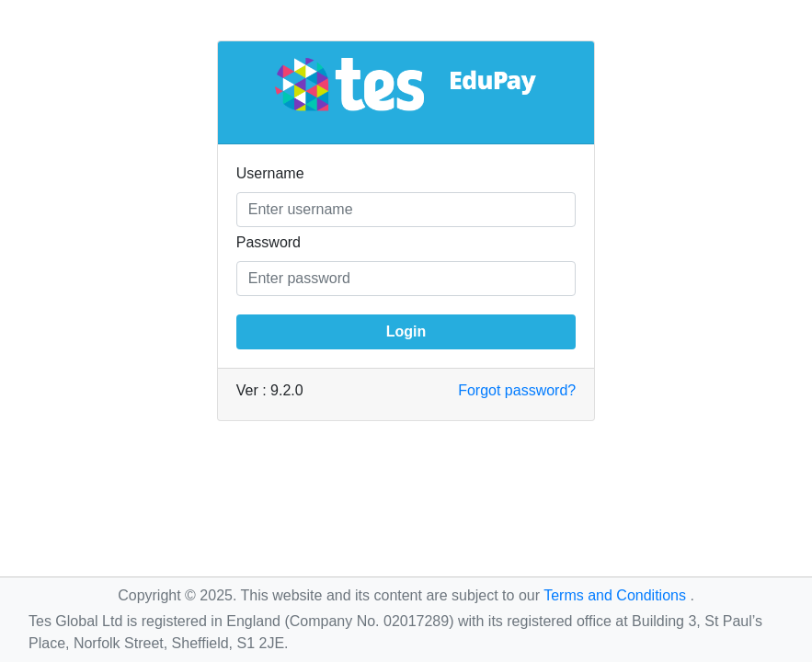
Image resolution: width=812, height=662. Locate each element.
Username (270, 173)
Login (406, 331)
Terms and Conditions (617, 595)
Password (269, 242)
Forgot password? (517, 390)
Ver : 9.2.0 (270, 390)
